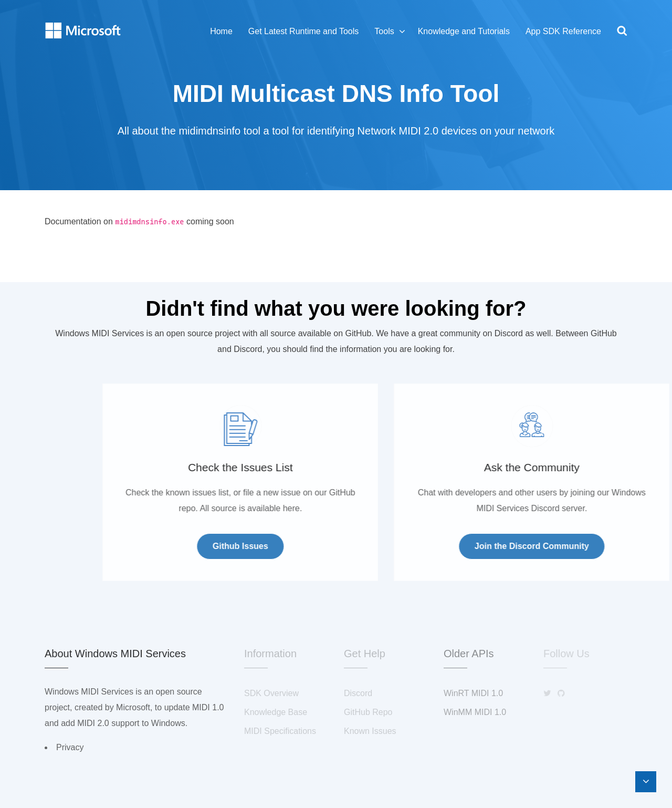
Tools (384, 31)
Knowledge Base (276, 712)
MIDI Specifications (280, 731)
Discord (358, 693)
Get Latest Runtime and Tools (304, 31)
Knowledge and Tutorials (464, 31)
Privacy (70, 747)
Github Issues (324, 546)
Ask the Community (616, 467)
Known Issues (370, 731)
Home (221, 31)
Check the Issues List (324, 467)
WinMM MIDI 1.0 (475, 712)
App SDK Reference (563, 31)
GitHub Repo (368, 712)
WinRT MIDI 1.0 (473, 693)
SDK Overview (271, 693)
